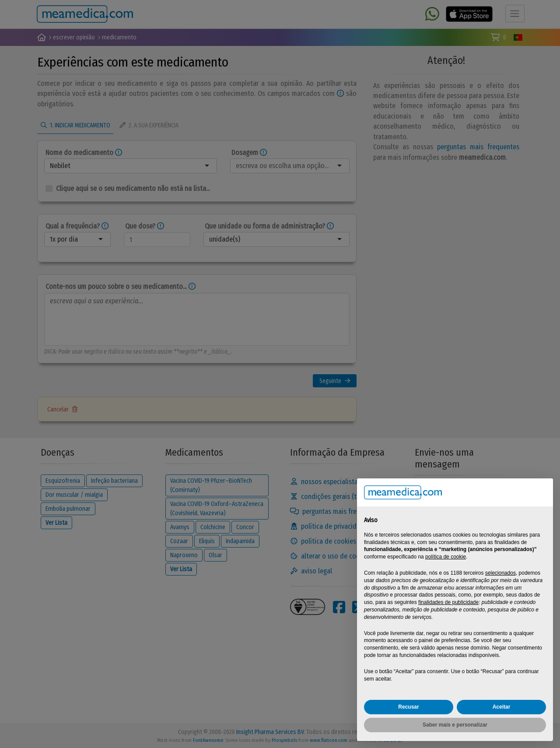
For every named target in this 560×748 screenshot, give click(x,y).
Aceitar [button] (502, 707)
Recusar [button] (408, 707)
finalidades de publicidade (448, 602)
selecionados (500, 573)
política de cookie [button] (446, 557)
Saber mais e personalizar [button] (455, 725)
